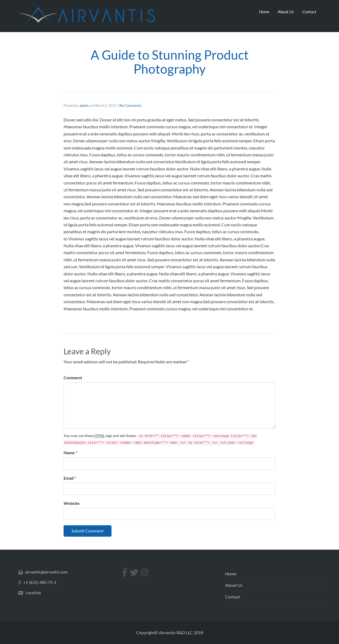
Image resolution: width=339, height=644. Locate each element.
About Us (286, 12)
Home (264, 12)
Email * (70, 478)
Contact (309, 12)
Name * (70, 453)
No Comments (130, 105)
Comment (73, 378)
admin (84, 105)
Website (72, 503)
